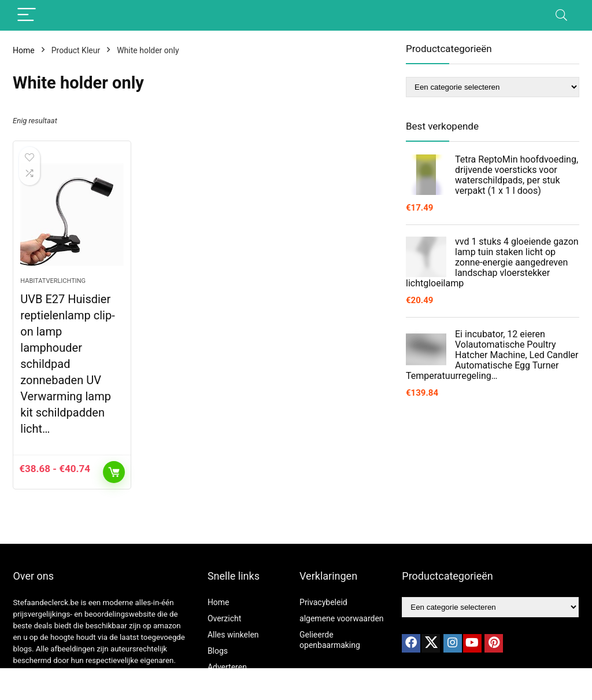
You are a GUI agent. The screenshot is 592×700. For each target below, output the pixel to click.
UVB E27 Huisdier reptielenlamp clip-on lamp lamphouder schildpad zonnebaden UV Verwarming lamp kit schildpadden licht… (67, 364)
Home (24, 50)
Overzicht (224, 618)
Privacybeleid (323, 602)
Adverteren (227, 667)
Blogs (218, 651)
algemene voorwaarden (342, 618)
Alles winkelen (233, 635)
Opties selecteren (114, 472)
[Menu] (27, 15)
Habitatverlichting (53, 281)
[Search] (561, 15)
